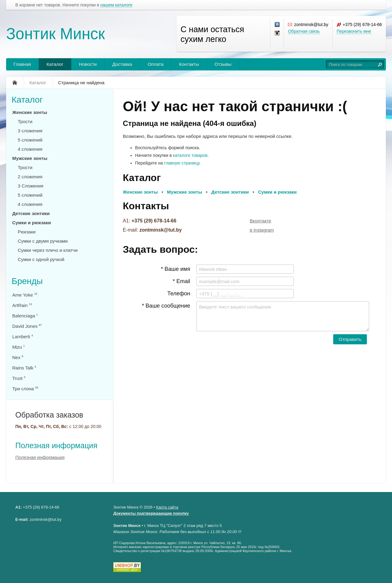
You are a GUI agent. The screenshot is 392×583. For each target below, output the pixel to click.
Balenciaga (25, 316)
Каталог (55, 64)
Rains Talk (24, 368)
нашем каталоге (117, 5)
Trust (19, 378)
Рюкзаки (27, 232)
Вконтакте (261, 221)
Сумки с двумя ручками (43, 241)
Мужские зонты (30, 158)
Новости (88, 64)
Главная (22, 64)
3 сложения (30, 131)
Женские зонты (30, 112)
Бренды (27, 281)
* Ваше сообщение (166, 306)
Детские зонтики (31, 213)
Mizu (19, 347)
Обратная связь (304, 31)
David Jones (27, 326)
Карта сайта (167, 507)
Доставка (122, 64)
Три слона (25, 389)
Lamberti (23, 337)
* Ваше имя (175, 269)
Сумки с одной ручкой (41, 259)
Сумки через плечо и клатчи (48, 250)
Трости (25, 121)
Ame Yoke (25, 295)
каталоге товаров (190, 155)
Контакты (189, 64)
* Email (181, 281)
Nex (18, 357)
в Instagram (262, 230)
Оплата (156, 64)
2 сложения (30, 177)
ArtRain (22, 305)
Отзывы (223, 64)
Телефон (179, 293)
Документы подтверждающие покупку (151, 513)
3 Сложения (31, 186)
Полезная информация (56, 445)
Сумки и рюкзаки (32, 223)
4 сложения (30, 149)
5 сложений (30, 140)
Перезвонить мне (354, 31)
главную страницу (182, 163)
